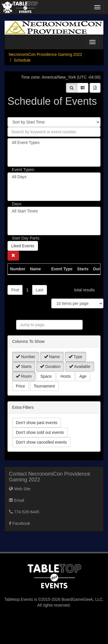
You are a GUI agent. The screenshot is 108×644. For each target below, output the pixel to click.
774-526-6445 (24, 512)
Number (26, 357)
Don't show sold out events (40, 432)
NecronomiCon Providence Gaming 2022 (45, 54)
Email (17, 500)
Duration (50, 366)
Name (52, 357)
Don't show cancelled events (41, 442)
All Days (54, 177)
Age (83, 376)
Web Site (20, 489)
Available (80, 366)
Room (24, 376)
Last (39, 290)
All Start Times (54, 211)
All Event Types (54, 143)
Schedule (22, 60)
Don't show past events (37, 423)
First (15, 290)
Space (46, 376)
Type (75, 357)
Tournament (44, 386)
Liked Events (23, 246)
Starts (24, 366)
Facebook (19, 523)
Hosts (66, 376)
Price (20, 386)
